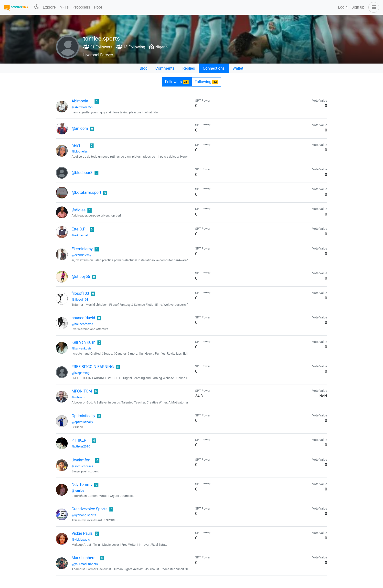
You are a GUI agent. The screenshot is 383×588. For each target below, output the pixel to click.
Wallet (238, 68)
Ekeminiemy (82, 249)
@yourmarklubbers (85, 564)
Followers (177, 82)
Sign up (358, 7)
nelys (76, 145)
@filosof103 (80, 299)
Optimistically (83, 416)
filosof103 (80, 293)
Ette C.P (79, 229)
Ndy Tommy (82, 485)
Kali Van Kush (84, 342)
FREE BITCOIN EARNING (93, 367)
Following (206, 82)
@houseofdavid (82, 324)
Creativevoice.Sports (90, 509)
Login (343, 7)
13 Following (131, 47)
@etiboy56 (81, 277)
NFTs (64, 7)
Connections (214, 68)
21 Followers (98, 47)
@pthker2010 (81, 446)
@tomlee (78, 491)
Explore (49, 7)
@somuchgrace (82, 466)
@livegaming (80, 373)
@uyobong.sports (84, 515)
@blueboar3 (82, 173)
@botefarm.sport (86, 192)
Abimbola (80, 101)
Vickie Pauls (82, 533)
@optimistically (82, 422)
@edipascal (80, 235)
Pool (98, 7)
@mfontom (79, 397)
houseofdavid (83, 318)
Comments (165, 68)
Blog (144, 68)
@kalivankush (81, 348)
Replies (189, 68)
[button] (373, 7)
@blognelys (80, 151)
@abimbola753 (82, 107)
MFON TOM (82, 391)
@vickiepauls (81, 539)
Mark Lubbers (83, 558)
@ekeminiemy (81, 255)
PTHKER (79, 440)
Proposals (81, 7)
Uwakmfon (81, 460)
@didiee (79, 210)
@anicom (80, 128)
